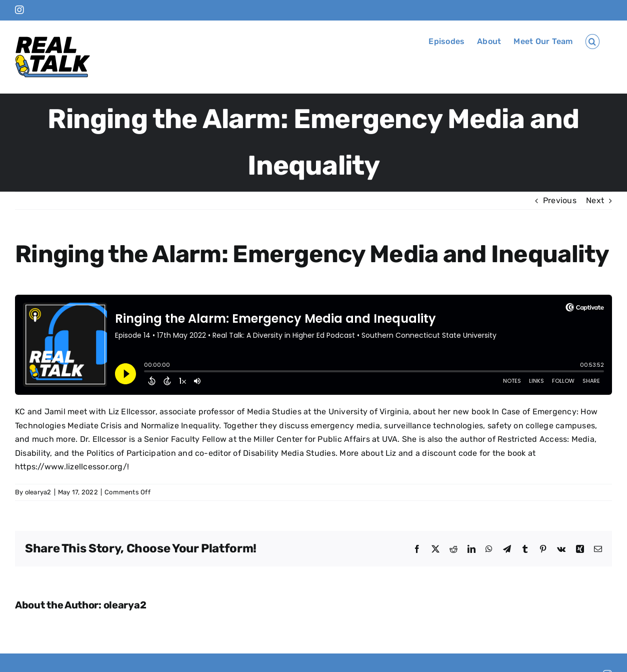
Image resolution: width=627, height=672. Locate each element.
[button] (592, 42)
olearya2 (38, 492)
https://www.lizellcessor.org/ (71, 467)
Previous (560, 200)
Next (595, 200)
